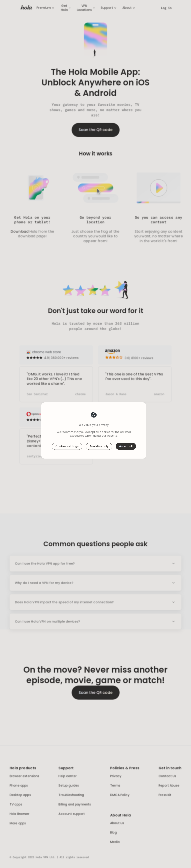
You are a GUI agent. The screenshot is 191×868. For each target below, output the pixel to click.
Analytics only (99, 446)
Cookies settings (67, 446)
